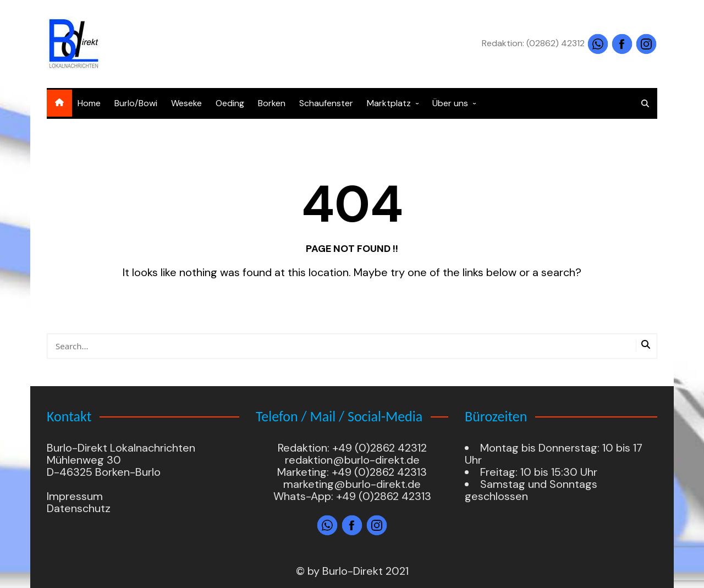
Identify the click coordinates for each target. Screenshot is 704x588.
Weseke (186, 103)
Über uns (450, 103)
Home (89, 103)
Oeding (230, 103)
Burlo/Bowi (136, 103)
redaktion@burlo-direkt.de (352, 460)
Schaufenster (326, 103)
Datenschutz (79, 508)
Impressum (75, 496)
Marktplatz (389, 103)
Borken (272, 103)
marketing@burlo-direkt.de (352, 484)
